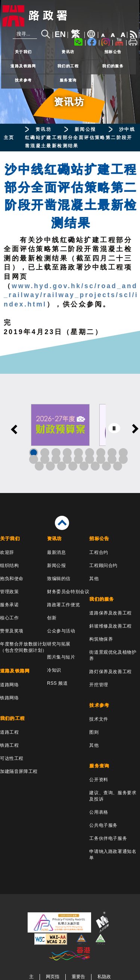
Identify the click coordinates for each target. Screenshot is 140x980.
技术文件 (99, 719)
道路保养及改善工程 (110, 613)
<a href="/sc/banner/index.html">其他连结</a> (70, 433)
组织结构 (9, 565)
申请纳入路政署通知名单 (113, 855)
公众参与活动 (61, 631)
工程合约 (99, 552)
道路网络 (9, 685)
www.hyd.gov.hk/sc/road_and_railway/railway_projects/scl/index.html (71, 295)
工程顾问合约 (103, 565)
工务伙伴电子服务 (108, 838)
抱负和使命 (12, 579)
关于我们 (24, 52)
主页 (9, 138)
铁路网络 (9, 698)
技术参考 (24, 80)
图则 (94, 732)
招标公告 (113, 52)
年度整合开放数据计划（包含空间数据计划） (24, 647)
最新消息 (56, 552)
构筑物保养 (101, 639)
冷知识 (54, 670)
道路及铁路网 (23, 66)
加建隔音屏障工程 (19, 771)
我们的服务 (113, 66)
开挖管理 (99, 685)
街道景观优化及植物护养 (113, 655)
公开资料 (99, 780)
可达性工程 (12, 758)
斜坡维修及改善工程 (110, 626)
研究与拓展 (59, 644)
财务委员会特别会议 (68, 592)
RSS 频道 (57, 683)
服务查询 (68, 80)
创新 (52, 618)
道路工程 (9, 732)
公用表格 (99, 812)
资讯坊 (68, 52)
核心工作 (9, 618)
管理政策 (9, 592)
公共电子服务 (103, 825)
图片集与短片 (61, 657)
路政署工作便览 (63, 605)
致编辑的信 (59, 579)
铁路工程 (9, 745)
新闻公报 (85, 129)
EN (60, 34)
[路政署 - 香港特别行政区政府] (70, 16)
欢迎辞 (7, 552)
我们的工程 (68, 66)
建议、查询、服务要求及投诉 (113, 796)
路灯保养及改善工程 (110, 672)
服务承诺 (9, 605)
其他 (94, 579)
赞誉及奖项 (12, 631)
